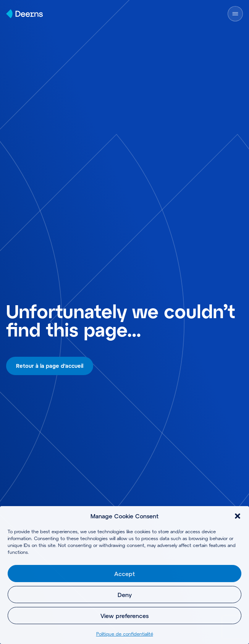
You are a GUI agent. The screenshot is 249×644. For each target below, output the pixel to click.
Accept (124, 574)
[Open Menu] (235, 14)
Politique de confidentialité (125, 634)
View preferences (124, 616)
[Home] (24, 14)
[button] (238, 516)
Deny (125, 595)
